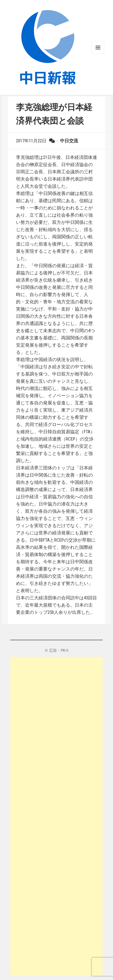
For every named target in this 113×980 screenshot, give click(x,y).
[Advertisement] (57, 816)
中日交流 (69, 141)
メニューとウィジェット (98, 48)
